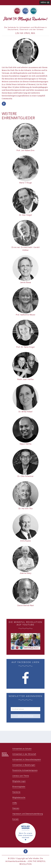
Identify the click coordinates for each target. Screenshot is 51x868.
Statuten (16, 808)
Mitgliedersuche (19, 797)
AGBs (15, 803)
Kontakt (16, 819)
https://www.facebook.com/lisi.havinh (4, 104)
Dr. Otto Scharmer (25, 476)
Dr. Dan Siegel (26, 215)
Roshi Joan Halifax (25, 379)
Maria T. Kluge (26, 183)
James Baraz (25, 282)
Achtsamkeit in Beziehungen (24, 765)
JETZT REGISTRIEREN (26, 716)
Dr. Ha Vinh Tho (26, 509)
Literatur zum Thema (21, 776)
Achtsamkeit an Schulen (22, 749)
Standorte (16, 792)
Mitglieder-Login (19, 781)
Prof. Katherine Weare (26, 315)
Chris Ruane (25, 541)
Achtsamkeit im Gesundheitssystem (27, 759)
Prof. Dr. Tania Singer (26, 347)
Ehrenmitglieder (19, 787)
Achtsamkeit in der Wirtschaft (24, 754)
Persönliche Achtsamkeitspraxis (25, 770)
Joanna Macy (26, 573)
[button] (45, 3)
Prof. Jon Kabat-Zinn (26, 150)
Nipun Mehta (26, 444)
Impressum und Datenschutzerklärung (28, 814)
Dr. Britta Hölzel (26, 412)
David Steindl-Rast (26, 605)
